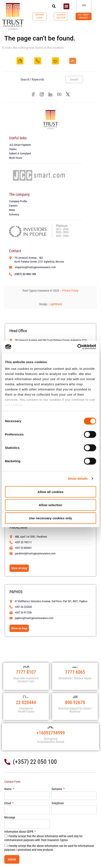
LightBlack (56, 304)
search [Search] (74, 79)
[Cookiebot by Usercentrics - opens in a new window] (77, 347)
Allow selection (50, 505)
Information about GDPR (19, 832)
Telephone (58, 803)
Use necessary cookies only (50, 518)
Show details (78, 478)
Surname (57, 789)
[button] (54, 6)
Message (10, 817)
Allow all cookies (50, 492)
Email (8, 803)
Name (8, 789)
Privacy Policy (71, 291)
